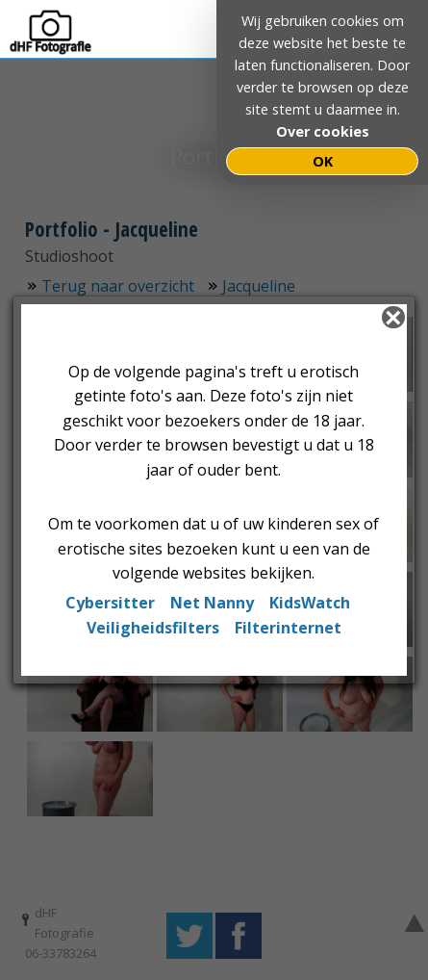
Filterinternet (288, 628)
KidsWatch (310, 603)
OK (323, 161)
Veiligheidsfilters (153, 628)
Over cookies (323, 131)
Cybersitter (110, 603)
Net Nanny (212, 603)
